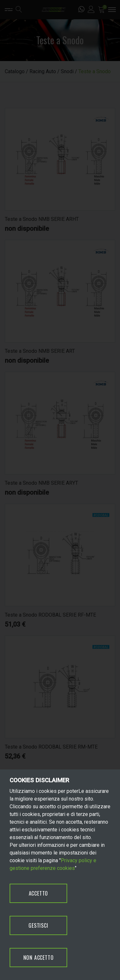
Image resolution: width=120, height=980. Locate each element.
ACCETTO (39, 893)
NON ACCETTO (39, 958)
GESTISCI (38, 925)
